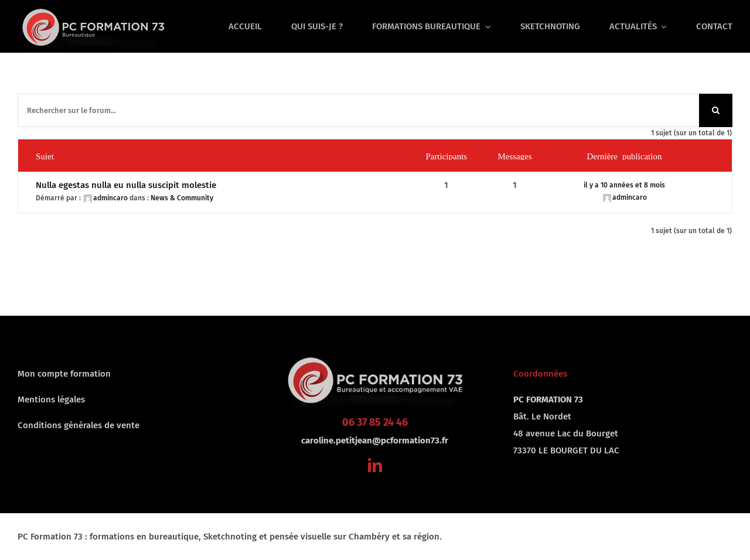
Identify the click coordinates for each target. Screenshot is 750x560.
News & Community (182, 198)
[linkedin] (375, 465)
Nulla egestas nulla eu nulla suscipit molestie (126, 185)
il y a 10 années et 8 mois (624, 185)
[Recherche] (716, 110)
